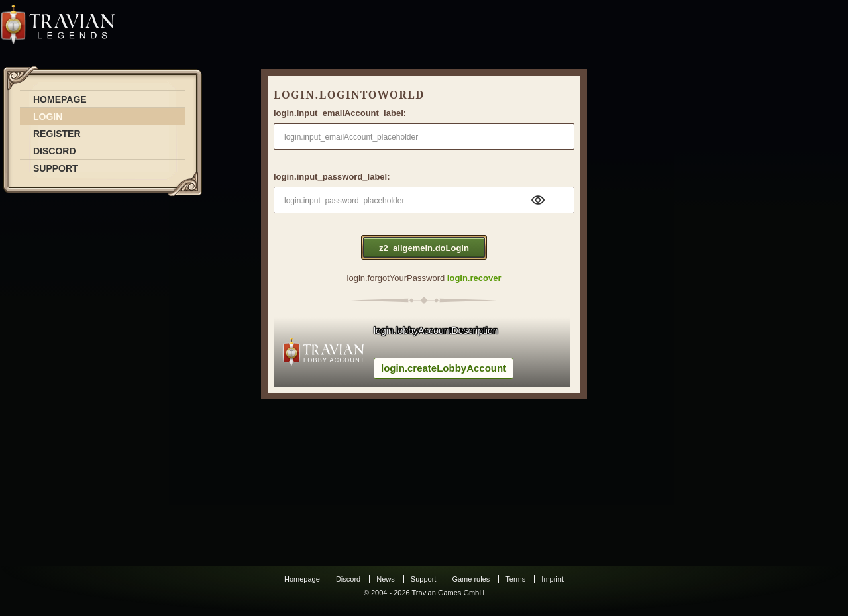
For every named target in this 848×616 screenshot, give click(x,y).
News (386, 579)
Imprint (553, 579)
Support (424, 579)
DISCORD (55, 151)
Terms (515, 579)
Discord (348, 579)
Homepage (302, 579)
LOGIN (48, 117)
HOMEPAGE (60, 99)
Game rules (471, 579)
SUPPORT (56, 168)
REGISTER (57, 134)
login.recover (474, 278)
